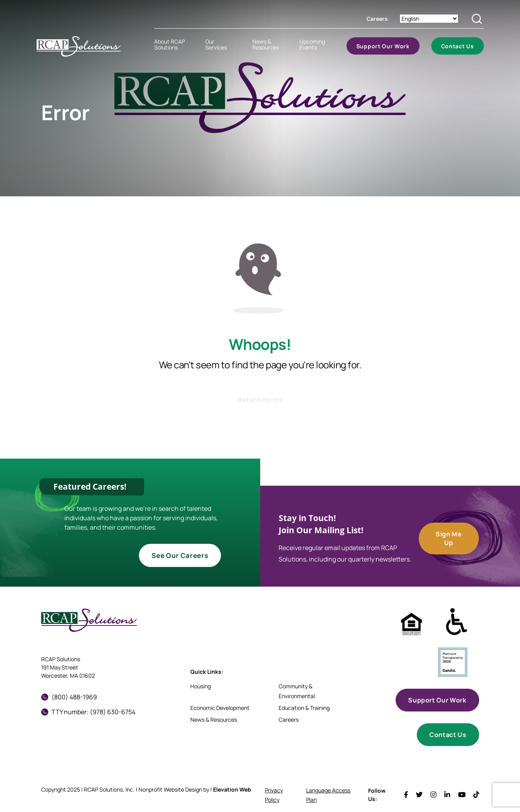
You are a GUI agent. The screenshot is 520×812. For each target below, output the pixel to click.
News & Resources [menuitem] (266, 44)
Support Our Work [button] (437, 700)
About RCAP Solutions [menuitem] (170, 44)
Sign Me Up (449, 538)
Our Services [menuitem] (216, 44)
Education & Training (304, 708)
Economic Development (220, 708)
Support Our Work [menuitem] (383, 46)
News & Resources (214, 720)
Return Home (260, 400)
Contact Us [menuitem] (458, 46)
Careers (377, 19)
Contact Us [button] (448, 735)
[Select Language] (429, 19)
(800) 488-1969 (69, 697)
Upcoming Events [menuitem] (312, 44)
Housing (201, 686)
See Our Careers (180, 555)
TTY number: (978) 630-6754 (88, 712)
